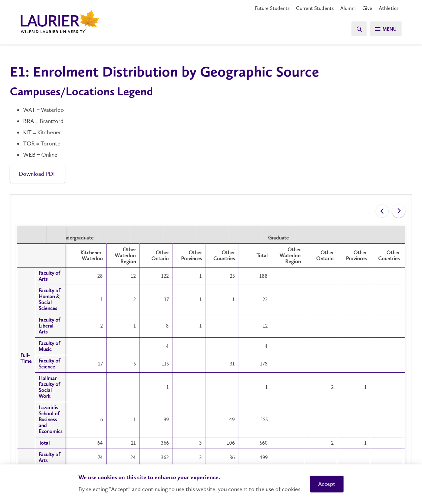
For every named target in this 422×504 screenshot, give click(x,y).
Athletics (389, 8)
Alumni (348, 8)
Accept (327, 484)
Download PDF (37, 174)
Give (367, 8)
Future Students (272, 8)
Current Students (315, 8)
